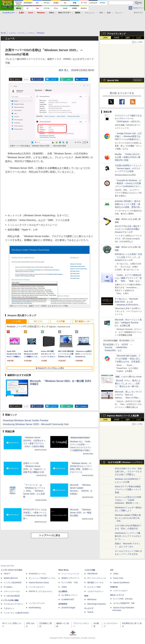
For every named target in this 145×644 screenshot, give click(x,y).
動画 (109, 13)
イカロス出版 (90, 570)
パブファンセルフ (120, 591)
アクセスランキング (116, 34)
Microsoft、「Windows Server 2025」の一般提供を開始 (81, 513)
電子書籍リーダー (83, 321)
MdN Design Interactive (97, 604)
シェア (39, 79)
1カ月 (139, 38)
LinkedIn (83, 79)
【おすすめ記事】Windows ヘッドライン (125, 462)
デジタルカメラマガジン (13, 604)
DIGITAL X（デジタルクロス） (41, 591)
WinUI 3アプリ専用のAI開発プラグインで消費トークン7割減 (128, 489)
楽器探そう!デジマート (71, 578)
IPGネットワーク (117, 595)
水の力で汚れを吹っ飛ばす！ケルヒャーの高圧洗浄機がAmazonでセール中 (128, 229)
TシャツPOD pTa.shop (123, 599)
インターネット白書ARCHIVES (16, 613)
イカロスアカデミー (95, 591)
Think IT (7, 574)
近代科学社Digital (68, 608)
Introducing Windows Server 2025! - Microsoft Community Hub (36, 424)
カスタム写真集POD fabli (124, 603)
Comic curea (118, 578)
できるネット (9, 608)
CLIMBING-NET (68, 600)
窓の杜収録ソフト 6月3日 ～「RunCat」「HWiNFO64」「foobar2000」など (118, 347)
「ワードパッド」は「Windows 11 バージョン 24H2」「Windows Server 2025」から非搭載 (34, 491)
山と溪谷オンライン (69, 595)
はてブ (54, 79)
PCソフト (38, 321)
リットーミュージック (70, 574)
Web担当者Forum (11, 578)
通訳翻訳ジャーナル (95, 583)
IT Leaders (8, 587)
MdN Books (92, 600)
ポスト (18, 79)
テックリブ (89, 608)
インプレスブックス (37, 603)
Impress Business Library (39, 583)
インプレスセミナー (37, 587)
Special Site (113, 80)
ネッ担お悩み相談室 (12, 596)
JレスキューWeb (94, 587)
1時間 (105, 38)
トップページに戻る (50, 535)
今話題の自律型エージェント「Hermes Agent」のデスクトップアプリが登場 (128, 168)
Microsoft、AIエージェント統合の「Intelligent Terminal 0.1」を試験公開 (128, 323)
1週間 (128, 38)
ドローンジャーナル (12, 591)
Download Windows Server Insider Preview (26, 420)
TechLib (90, 612)
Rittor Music (64, 570)
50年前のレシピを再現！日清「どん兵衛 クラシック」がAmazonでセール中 (128, 257)
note (69, 79)
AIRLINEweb (92, 574)
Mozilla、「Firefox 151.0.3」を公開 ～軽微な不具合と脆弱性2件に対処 (128, 157)
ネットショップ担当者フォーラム (42, 578)
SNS (101, 13)
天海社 (116, 574)
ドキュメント (90, 13)
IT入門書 (61, 321)
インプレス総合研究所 (13, 583)
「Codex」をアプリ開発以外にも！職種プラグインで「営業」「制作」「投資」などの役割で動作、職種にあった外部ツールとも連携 (128, 281)
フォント (118, 13)
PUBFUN (114, 587)
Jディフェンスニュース (97, 578)
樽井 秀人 (64, 70)
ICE (112, 570)
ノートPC (16, 321)
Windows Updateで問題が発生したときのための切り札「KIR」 (128, 518)
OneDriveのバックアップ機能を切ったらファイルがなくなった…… (128, 536)
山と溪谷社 (63, 591)
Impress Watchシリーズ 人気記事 (123, 416)
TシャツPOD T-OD (70, 583)
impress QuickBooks (121, 583)
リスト (26, 79)
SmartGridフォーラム (37, 574)
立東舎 (64, 587)
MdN (86, 596)
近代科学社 (63, 604)
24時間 (116, 38)
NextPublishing (35, 608)
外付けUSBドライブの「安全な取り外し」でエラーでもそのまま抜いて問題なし (128, 471)
